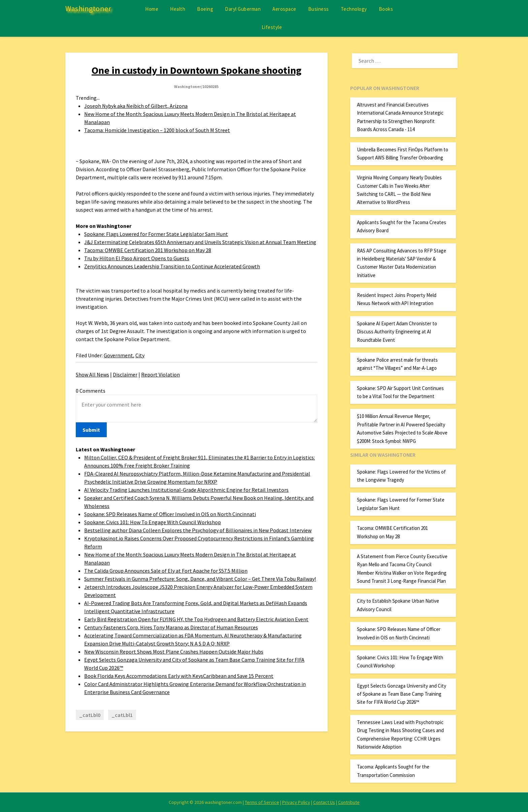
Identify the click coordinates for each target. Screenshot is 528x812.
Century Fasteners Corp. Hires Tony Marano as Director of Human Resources (171, 627)
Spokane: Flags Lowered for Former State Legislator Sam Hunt (156, 234)
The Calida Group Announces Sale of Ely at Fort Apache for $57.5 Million (166, 571)
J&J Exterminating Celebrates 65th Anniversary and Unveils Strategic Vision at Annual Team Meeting (200, 242)
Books (386, 9)
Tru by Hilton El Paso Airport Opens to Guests (137, 258)
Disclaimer (125, 374)
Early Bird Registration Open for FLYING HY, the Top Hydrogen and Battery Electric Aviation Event (196, 619)
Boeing (205, 9)
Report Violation (160, 374)
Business (319, 9)
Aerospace (284, 9)
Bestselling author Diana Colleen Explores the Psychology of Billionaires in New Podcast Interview (198, 530)
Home (152, 9)
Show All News (92, 374)
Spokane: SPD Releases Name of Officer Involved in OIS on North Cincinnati (170, 514)
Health (178, 9)
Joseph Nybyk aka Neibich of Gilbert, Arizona (136, 106)
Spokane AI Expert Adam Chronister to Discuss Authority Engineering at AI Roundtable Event (397, 332)
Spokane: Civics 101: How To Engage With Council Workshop (153, 522)
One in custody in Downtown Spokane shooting (196, 70)
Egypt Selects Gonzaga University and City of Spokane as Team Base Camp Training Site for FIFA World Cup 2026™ (402, 694)
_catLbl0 (90, 715)
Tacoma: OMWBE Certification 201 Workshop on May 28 (148, 250)
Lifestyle (272, 27)
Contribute (349, 802)
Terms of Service (262, 802)
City (140, 355)
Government (118, 355)
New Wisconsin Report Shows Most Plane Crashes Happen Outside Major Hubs (174, 652)
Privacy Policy (296, 802)
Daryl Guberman (243, 9)
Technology (354, 9)
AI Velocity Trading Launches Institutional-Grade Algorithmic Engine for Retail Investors (186, 490)
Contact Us (324, 802)
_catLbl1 (122, 715)
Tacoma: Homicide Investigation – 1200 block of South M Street (157, 130)
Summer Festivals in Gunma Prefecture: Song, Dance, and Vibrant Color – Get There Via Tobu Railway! (200, 579)
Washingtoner (88, 8)
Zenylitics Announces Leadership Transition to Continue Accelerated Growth (172, 266)
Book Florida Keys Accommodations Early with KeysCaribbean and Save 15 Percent (179, 676)
